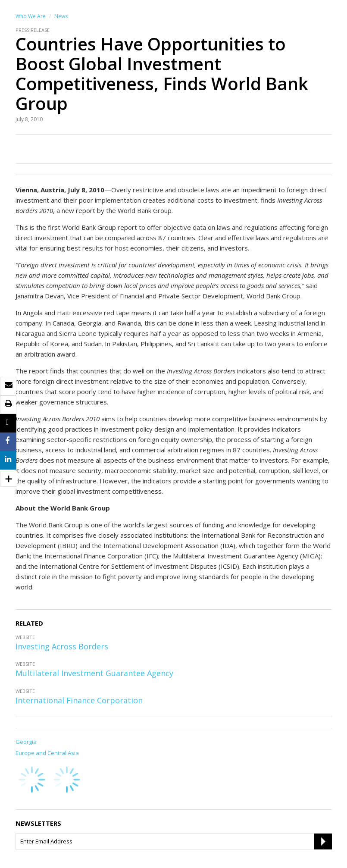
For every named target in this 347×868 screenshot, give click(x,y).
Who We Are (31, 16)
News (61, 16)
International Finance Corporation (79, 700)
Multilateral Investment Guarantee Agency (94, 673)
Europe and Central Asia (47, 753)
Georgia (26, 742)
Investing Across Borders (62, 646)
